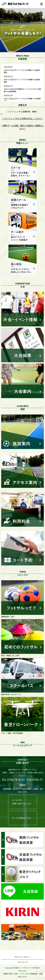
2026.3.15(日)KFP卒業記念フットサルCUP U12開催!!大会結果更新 (22, 90)
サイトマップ (23, 962)
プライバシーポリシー (23, 957)
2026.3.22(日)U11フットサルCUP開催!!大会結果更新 (22, 81)
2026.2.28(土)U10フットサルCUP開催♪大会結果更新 (22, 100)
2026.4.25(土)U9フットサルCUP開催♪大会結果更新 (22, 71)
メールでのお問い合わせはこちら (21, 802)
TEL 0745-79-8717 (13, 780)
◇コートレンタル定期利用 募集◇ (23, 112)
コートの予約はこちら (21, 818)
